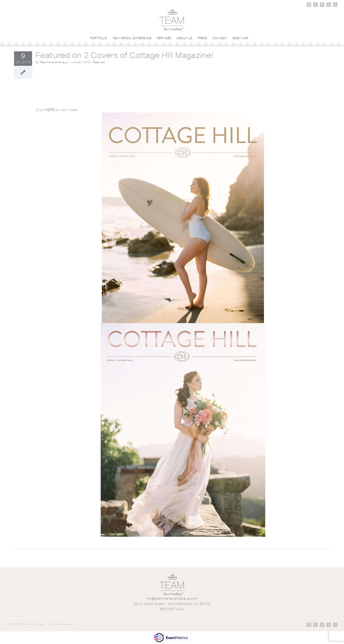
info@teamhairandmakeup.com (172, 598)
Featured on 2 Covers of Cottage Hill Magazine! (125, 55)
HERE (50, 110)
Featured (99, 62)
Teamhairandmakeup (54, 62)
